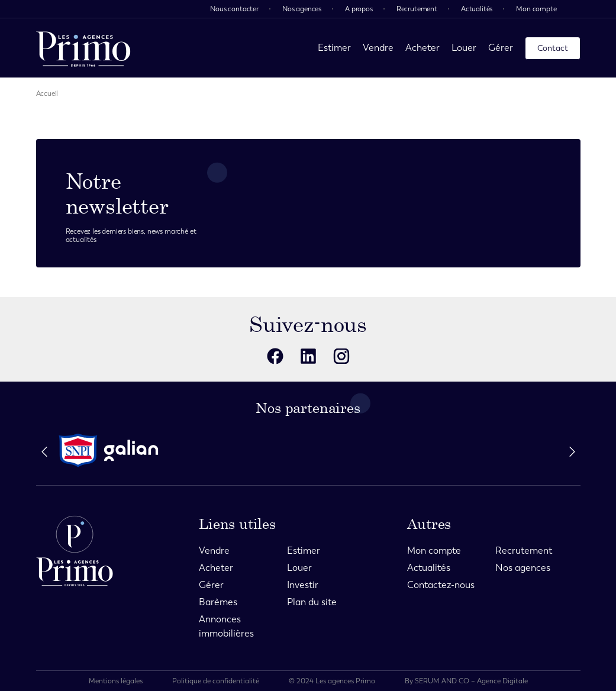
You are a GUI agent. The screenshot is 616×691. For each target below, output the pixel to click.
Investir (303, 585)
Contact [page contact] (553, 48)
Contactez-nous (441, 585)
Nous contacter (234, 9)
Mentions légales (116, 681)
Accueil (47, 93)
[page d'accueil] (83, 48)
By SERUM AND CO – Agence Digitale (466, 681)
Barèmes (218, 602)
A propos (359, 9)
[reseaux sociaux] (275, 356)
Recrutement (417, 9)
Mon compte (536, 9)
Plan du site (312, 602)
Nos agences (302, 9)
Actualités (477, 9)
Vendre (378, 48)
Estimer (334, 48)
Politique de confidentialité (216, 681)
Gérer (501, 48)
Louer (464, 48)
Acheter (423, 48)
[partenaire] (78, 451)
